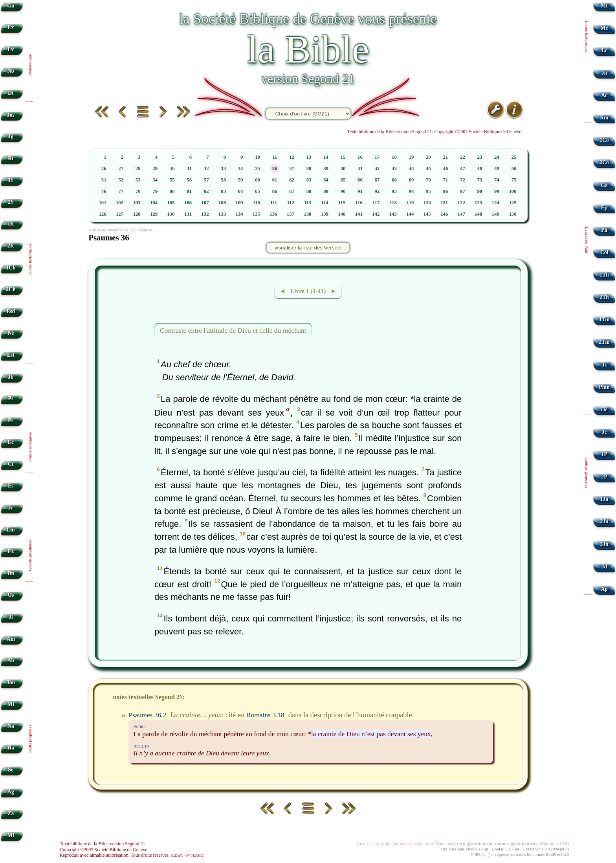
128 (137, 214)
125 (512, 203)
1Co (604, 140)
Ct (11, 464)
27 (121, 169)
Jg (11, 137)
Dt (11, 93)
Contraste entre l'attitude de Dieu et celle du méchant (233, 330)
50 (514, 169)
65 (343, 180)
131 (188, 214)
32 (206, 169)
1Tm (604, 320)
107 (205, 203)
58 (223, 180)
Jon (11, 683)
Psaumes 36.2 (147, 715)
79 (155, 191)
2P (604, 477)
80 (172, 191)
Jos (11, 115)
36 (275, 169)
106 (188, 203)
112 (291, 203)
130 (171, 214)
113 (308, 203)
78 (138, 191)
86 (275, 191)
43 (394, 169)
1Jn (604, 499)
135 (256, 214)
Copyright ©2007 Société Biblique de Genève (104, 850)
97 (463, 191)
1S (11, 180)
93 (394, 191)
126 (102, 214)
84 (241, 191)
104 (154, 203)
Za (11, 813)
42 (377, 169)
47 (463, 169)
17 (377, 157)
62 (292, 180)
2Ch (11, 289)
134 (239, 214)
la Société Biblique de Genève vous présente (308, 19)
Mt (604, 6)
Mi (11, 704)
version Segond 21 (308, 79)
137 (291, 214)
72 (463, 180)
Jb (11, 377)
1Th (604, 275)
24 (497, 157)
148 (478, 214)
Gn (11, 6)
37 (292, 169)
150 (512, 214)
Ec (11, 442)
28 (138, 169)
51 (104, 180)
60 (258, 180)
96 (446, 191)
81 (189, 191)
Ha (11, 748)
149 (496, 214)
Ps (11, 399)
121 (444, 203)
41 (360, 169)
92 (377, 191)
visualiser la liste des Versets (308, 248)
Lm (11, 530)
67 (377, 180)
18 (394, 157)
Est (11, 355)
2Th (604, 297)
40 (343, 169)
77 (121, 191)
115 (342, 203)
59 (241, 180)
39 (326, 169)
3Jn (604, 544)
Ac (604, 95)
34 (241, 169)
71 (446, 180)
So (11, 770)
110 (257, 203)
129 (154, 214)
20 (428, 157)
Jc (604, 432)
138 (307, 214)
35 (258, 169)
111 (274, 203)
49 (497, 169)
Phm (604, 387)
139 (325, 214)
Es (11, 486)
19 (412, 157)
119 (410, 203)
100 (512, 191)
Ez (11, 551)
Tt (604, 365)
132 (205, 214)
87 (292, 191)
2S (11, 202)
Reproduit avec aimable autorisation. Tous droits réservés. (132, 855)
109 (239, 203)
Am (11, 639)
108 (222, 203)
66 (360, 180)
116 (359, 203)
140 (342, 214)
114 (325, 203)
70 (428, 180)
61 (275, 180)
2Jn (604, 521)
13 (309, 157)
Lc (604, 50)
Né (11, 333)
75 (514, 180)
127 (120, 214)
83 (223, 191)
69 (412, 180)
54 (155, 180)
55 (172, 180)
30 (172, 169)
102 (120, 203)
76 (104, 191)
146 (444, 214)
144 (410, 214)
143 (393, 214)
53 (138, 180)
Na (11, 726)
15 (343, 157)
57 (206, 180)
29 (155, 169)
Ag (11, 792)
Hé (604, 410)
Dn (11, 573)
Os (11, 595)
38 (309, 169)
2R (11, 246)
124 (496, 203)
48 (480, 169)
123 (478, 203)
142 (376, 214)
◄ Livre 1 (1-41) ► (308, 291)
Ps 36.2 (140, 727)
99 (497, 191)
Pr (11, 421)
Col (604, 252)
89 (326, 191)
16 (360, 157)
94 (412, 191)
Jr (11, 508)
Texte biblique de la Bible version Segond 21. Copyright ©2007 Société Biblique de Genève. (435, 132)
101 (102, 203)
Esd (11, 311)
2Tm (604, 342)
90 (343, 191)
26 (104, 169)
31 (189, 169)
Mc (604, 28)
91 (360, 191)
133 (222, 214)
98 (480, 191)
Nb (11, 71)
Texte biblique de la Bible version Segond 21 (103, 844)
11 (275, 157)
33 (223, 169)
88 (309, 191)
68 (394, 180)
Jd (604, 567)
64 (326, 180)
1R (11, 224)
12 (292, 157)
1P (604, 454)
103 (137, 203)
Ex (11, 27)
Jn (604, 73)
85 (258, 191)
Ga (604, 185)
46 (446, 169)
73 (480, 180)
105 (171, 203)
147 (461, 214)
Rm (604, 118)
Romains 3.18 (265, 715)
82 (206, 191)
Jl (11, 617)
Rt (11, 158)
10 (258, 157)
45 (428, 169)
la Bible (308, 49)
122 (461, 203)
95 (428, 191)
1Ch (11, 268)
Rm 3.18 (141, 746)
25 (514, 157)
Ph (604, 230)
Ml (11, 835)
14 (326, 157)
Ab (11, 661)
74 (497, 180)
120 (427, 203)
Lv (11, 49)
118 (393, 203)
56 (189, 180)
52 (121, 180)
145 (427, 214)
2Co (604, 162)
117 (376, 203)
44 (412, 169)
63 (309, 180)
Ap (604, 589)
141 (359, 214)
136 (273, 214)
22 (463, 157)
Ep (604, 208)
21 (446, 157)
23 (480, 157)
